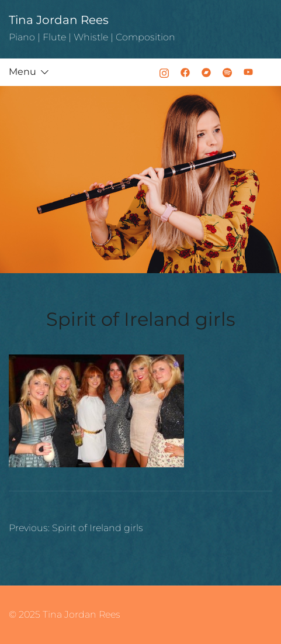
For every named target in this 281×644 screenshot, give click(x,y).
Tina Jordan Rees (59, 20)
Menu (22, 72)
